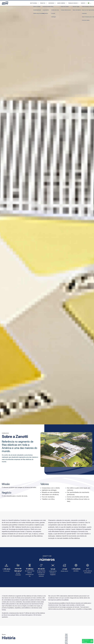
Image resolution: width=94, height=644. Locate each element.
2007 (66, 642)
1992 (66, 636)
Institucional (34, 3)
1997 (66, 641)
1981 (66, 634)
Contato (83, 3)
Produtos (43, 3)
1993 (66, 637)
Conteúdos (51, 3)
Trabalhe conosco (73, 3)
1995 (66, 639)
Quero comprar (61, 3)
